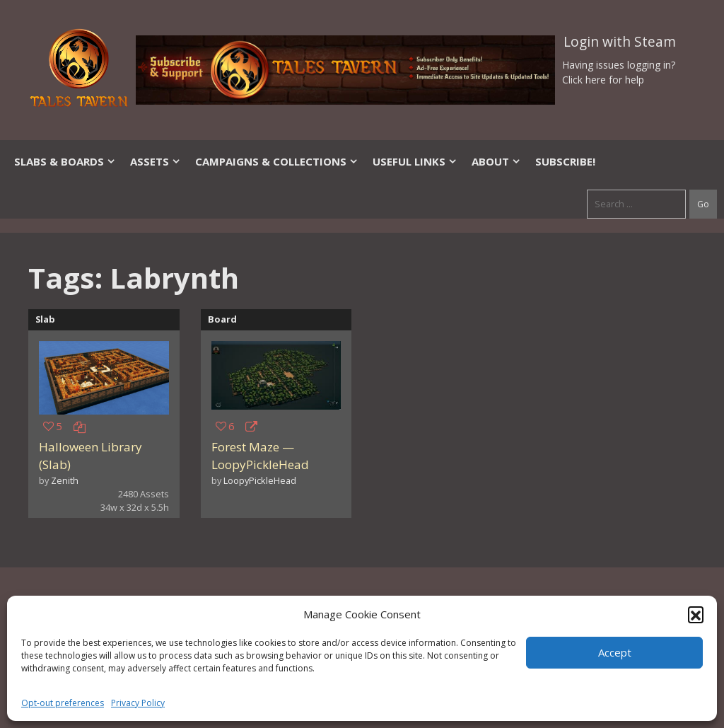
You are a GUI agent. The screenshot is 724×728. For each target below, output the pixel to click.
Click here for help (603, 80)
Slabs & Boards (65, 161)
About (496, 161)
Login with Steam (620, 42)
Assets (156, 161)
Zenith (65, 480)
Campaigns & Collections (277, 161)
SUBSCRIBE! (565, 161)
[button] (696, 614)
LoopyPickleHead (260, 480)
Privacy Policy (138, 703)
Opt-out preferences (63, 703)
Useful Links (415, 161)
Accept (615, 652)
